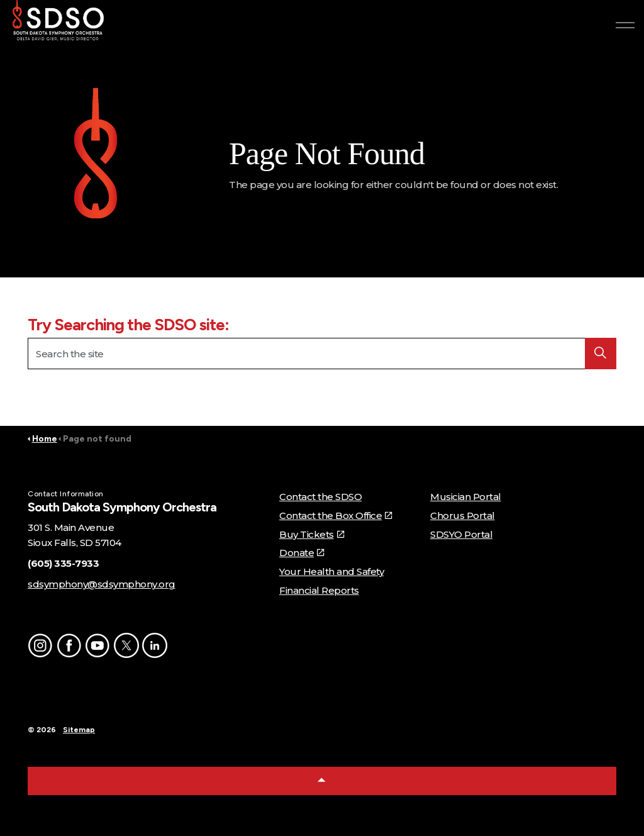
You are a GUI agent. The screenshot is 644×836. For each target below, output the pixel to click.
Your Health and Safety (331, 571)
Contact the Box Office (336, 516)
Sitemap (79, 730)
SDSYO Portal (461, 534)
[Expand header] (625, 25)
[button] (96, 156)
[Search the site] (322, 354)
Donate (302, 553)
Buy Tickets (311, 534)
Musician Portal (466, 497)
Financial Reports (319, 590)
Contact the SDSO (320, 497)
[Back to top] (322, 781)
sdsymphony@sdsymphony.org (102, 584)
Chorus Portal (463, 516)
